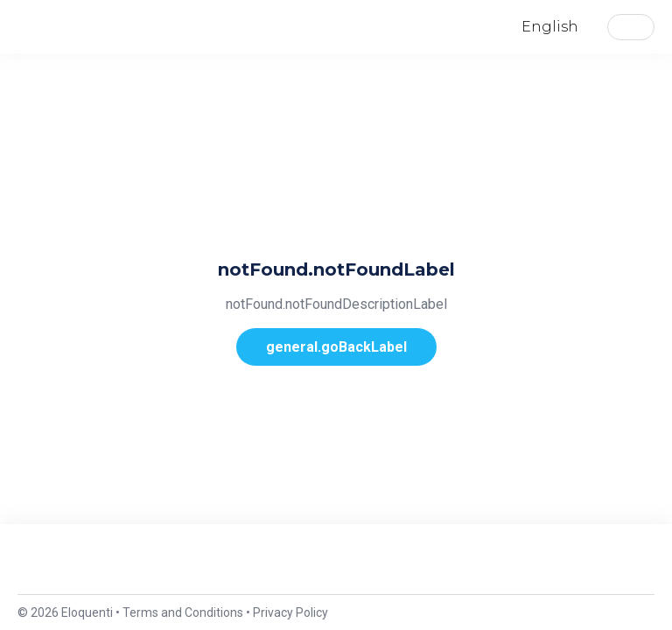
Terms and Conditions (183, 612)
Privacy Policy (290, 612)
